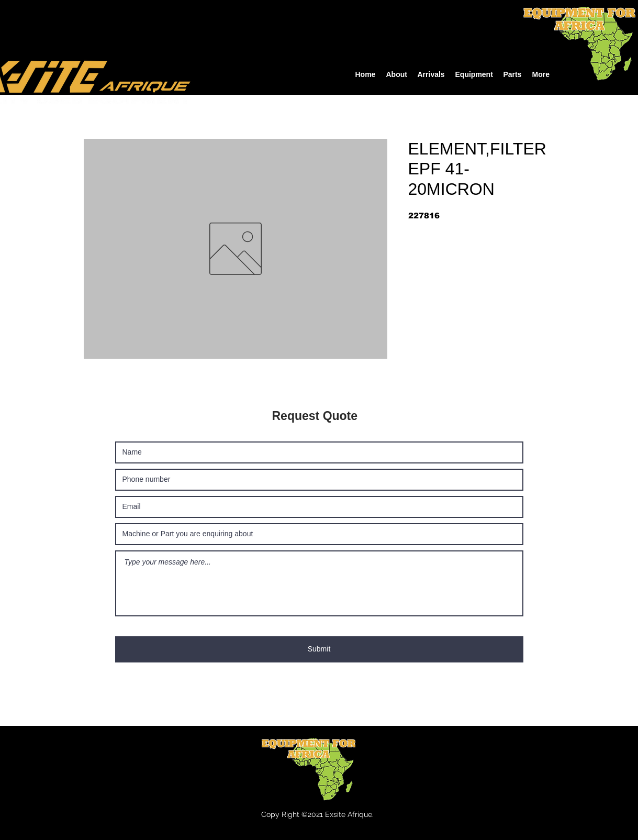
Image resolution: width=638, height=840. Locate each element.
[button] (474, 75)
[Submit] (319, 649)
